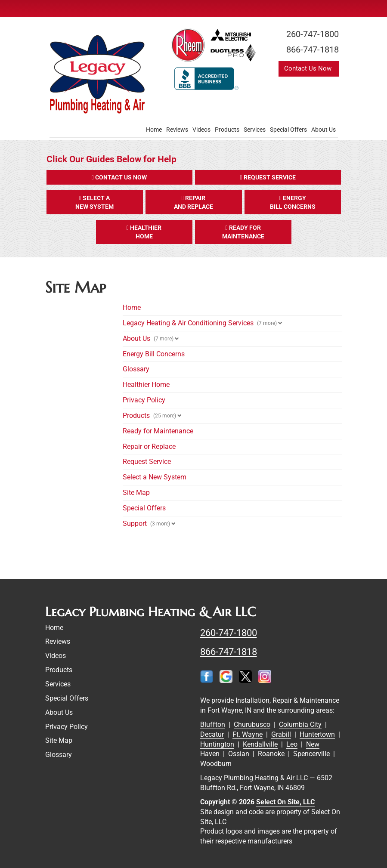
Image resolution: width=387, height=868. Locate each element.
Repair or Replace (149, 446)
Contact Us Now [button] (309, 68)
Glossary (136, 369)
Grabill (281, 734)
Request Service (147, 462)
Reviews (177, 130)
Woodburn (216, 764)
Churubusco (252, 724)
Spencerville (311, 754)
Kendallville (260, 744)
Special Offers (288, 130)
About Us (324, 130)
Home (154, 130)
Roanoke (271, 754)
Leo (292, 744)
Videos (201, 130)
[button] (119, 177)
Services (255, 130)
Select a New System (155, 477)
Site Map (136, 493)
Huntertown (317, 734)
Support (135, 524)
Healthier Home (146, 385)
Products (227, 130)
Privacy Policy (144, 400)
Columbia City (300, 724)
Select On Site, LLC (285, 802)
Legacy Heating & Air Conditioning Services (188, 323)
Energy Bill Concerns (154, 354)
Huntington (217, 744)
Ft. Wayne (248, 734)
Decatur (212, 734)
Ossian (239, 754)
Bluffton (213, 724)
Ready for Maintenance (158, 431)
